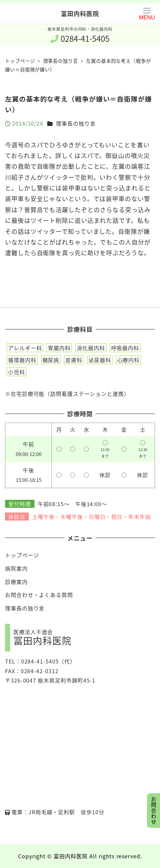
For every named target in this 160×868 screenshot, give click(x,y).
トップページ (22, 555)
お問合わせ (154, 811)
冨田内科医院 (80, 13)
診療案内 (16, 582)
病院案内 (16, 568)
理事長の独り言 (76, 123)
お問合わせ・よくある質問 (39, 595)
